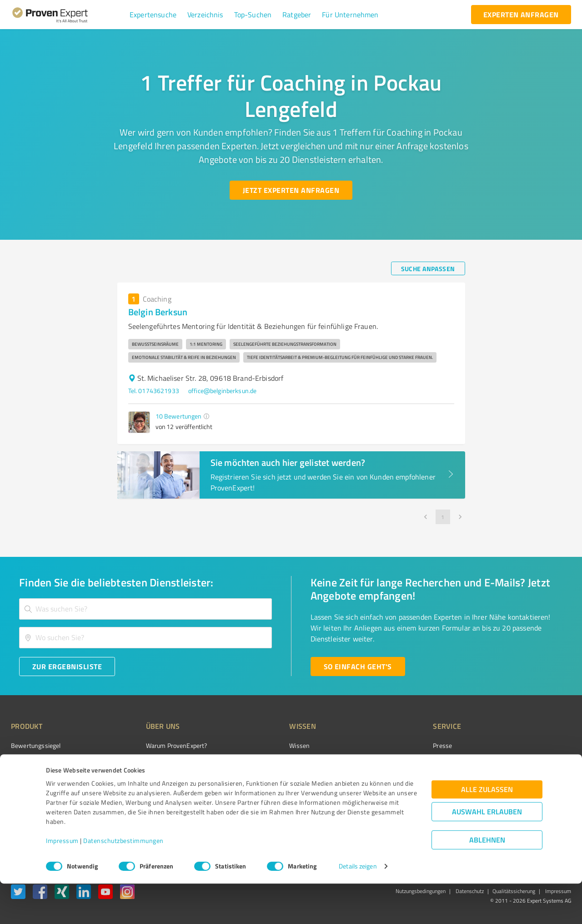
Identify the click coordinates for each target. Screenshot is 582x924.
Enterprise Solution (37, 794)
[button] (153, 15)
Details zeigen (358, 907)
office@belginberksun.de (222, 391)
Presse (391, 745)
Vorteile (21, 778)
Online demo (399, 778)
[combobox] (145, 609)
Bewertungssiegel (36, 745)
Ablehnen (487, 881)
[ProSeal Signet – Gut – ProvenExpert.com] (537, 762)
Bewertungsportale (282, 778)
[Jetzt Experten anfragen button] (291, 190)
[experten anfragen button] (521, 15)
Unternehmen (148, 762)
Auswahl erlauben (487, 852)
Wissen (265, 745)
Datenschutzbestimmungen (123, 881)
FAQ (261, 762)
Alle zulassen (487, 830)
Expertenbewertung (409, 794)
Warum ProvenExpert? (159, 745)
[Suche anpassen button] (428, 268)
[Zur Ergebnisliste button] (67, 666)
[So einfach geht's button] (358, 666)
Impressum (62, 881)
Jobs (135, 794)
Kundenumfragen (35, 762)
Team (136, 778)
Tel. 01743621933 (154, 391)
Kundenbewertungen (284, 794)
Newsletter (397, 762)
